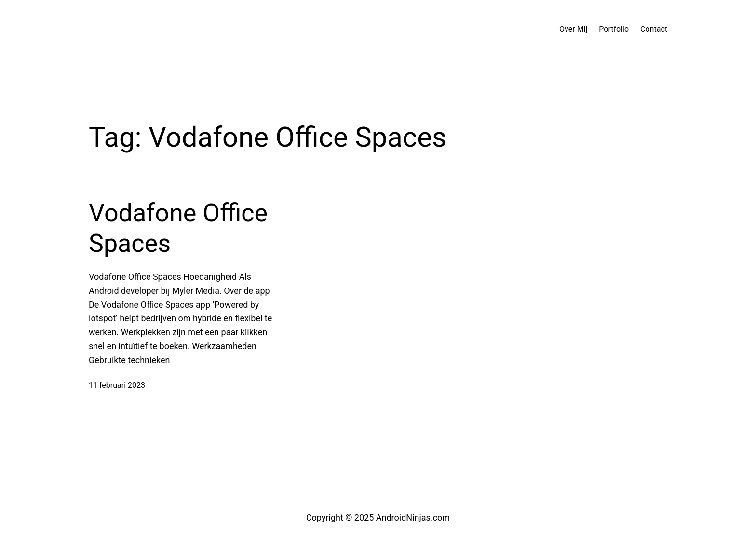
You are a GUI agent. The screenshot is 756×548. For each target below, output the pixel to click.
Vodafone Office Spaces (178, 228)
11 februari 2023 (117, 385)
